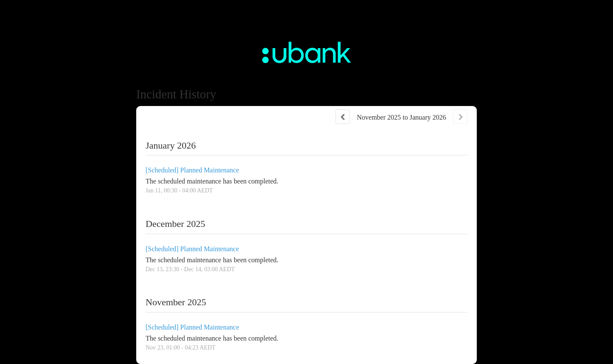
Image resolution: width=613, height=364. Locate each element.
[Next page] (460, 117)
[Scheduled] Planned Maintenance (192, 170)
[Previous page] (343, 117)
